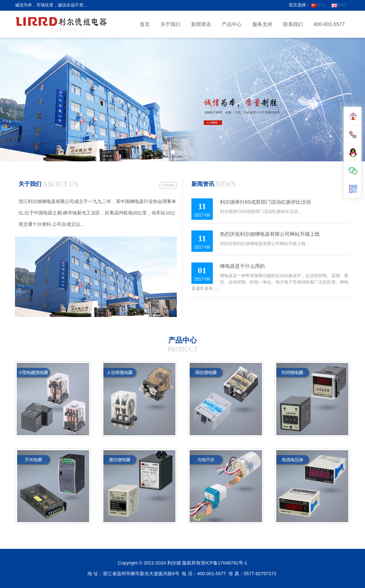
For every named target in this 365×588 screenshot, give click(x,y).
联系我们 (293, 24)
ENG (339, 5)
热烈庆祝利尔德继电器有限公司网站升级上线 (270, 234)
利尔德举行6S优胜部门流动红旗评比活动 (265, 202)
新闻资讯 (201, 24)
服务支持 (262, 24)
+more (168, 185)
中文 (318, 5)
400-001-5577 (329, 24)
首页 (145, 24)
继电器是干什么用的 (242, 266)
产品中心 (232, 24)
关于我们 (170, 24)
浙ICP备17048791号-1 (224, 563)
